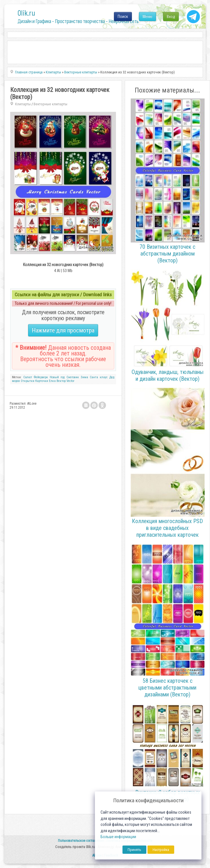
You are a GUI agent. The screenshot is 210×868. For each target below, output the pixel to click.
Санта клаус (99, 377)
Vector (70, 381)
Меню (147, 17)
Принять (134, 850)
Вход (171, 17)
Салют (28, 377)
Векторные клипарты (50, 104)
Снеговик (73, 377)
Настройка (161, 850)
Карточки (42, 381)
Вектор (61, 381)
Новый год (57, 377)
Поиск (123, 17)
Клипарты (23, 104)
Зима (84, 377)
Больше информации (118, 837)
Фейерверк (41, 377)
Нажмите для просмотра (63, 330)
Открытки (28, 381)
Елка (52, 381)
